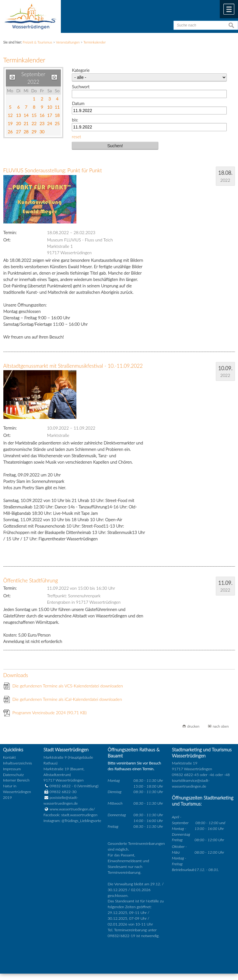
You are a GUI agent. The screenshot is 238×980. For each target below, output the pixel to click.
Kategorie (81, 70)
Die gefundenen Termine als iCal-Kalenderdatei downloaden (67, 699)
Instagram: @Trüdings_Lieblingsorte (72, 821)
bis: (75, 120)
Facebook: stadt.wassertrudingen (70, 815)
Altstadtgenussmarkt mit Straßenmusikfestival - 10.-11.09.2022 (73, 366)
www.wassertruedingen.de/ (72, 809)
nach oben (221, 726)
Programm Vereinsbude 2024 (50, 713)
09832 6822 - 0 (60, 786)
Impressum (12, 769)
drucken (193, 726)
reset (76, 137)
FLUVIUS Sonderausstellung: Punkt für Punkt (53, 170)
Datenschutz (13, 775)
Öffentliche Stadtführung (31, 580)
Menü (229, 9)
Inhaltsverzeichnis (17, 763)
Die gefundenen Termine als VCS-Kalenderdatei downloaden (68, 686)
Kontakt (9, 757)
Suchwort (80, 87)
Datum (78, 103)
